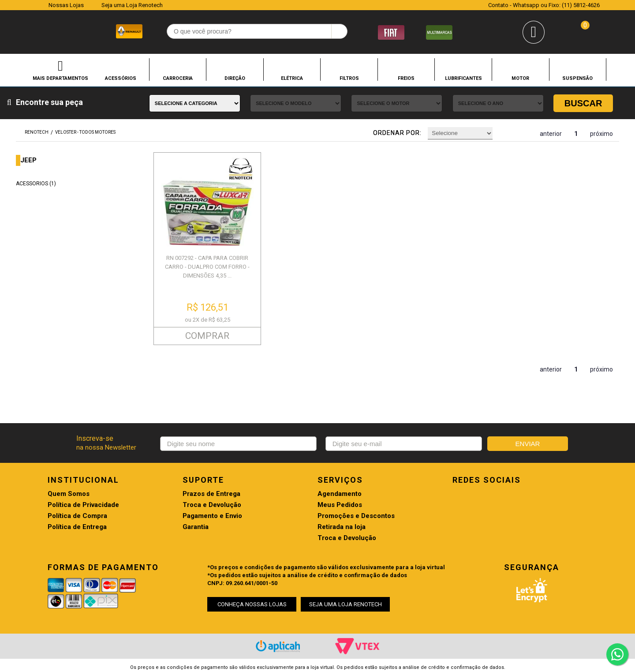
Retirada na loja (342, 527)
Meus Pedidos (340, 505)
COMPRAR (207, 336)
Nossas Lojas (66, 5)
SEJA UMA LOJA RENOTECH (346, 604)
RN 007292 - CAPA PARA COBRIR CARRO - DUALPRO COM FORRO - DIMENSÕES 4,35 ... (207, 267)
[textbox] (257, 31)
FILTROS (349, 78)
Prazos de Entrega (211, 494)
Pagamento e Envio (212, 516)
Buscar (583, 103)
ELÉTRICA (292, 78)
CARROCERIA (178, 78)
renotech (37, 132)
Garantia (196, 527)
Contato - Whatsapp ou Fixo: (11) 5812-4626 (544, 5)
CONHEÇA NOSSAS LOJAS (252, 604)
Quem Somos (69, 494)
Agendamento (340, 494)
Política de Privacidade (83, 505)
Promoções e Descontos (356, 516)
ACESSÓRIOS (121, 78)
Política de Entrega (77, 527)
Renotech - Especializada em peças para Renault (35, 30)
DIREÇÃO (235, 78)
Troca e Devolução (212, 505)
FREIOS (406, 78)
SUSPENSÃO (577, 78)
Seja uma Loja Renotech (132, 5)
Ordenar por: (397, 133)
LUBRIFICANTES (463, 78)
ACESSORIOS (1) (36, 184)
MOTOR (520, 78)
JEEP (28, 160)
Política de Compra (77, 516)
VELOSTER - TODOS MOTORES (85, 132)
